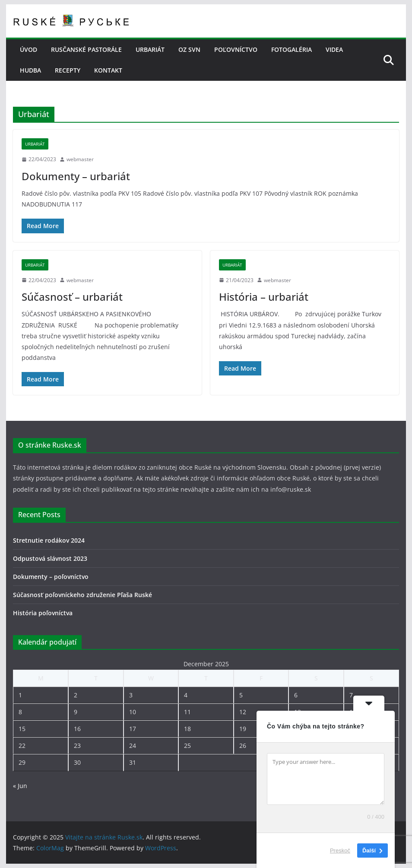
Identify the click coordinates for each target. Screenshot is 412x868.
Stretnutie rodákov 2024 (49, 540)
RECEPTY (68, 70)
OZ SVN (189, 49)
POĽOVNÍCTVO (236, 49)
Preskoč (340, 851)
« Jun (20, 786)
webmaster (80, 159)
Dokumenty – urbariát (76, 176)
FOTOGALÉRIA (292, 49)
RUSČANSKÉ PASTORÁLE (86, 49)
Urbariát (35, 144)
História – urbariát (264, 297)
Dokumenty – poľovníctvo (51, 577)
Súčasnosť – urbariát (72, 297)
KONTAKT (108, 70)
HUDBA (30, 70)
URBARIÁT (150, 49)
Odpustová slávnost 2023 (50, 558)
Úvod (29, 49)
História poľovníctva (43, 613)
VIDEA (334, 49)
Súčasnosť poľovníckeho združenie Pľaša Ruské (82, 595)
